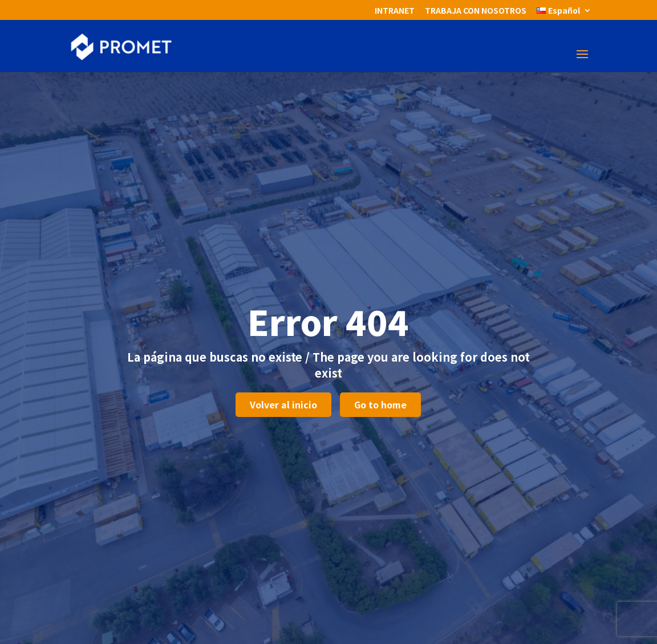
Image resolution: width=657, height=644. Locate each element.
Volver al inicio (283, 404)
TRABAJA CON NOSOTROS (476, 11)
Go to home (380, 404)
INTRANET (395, 11)
